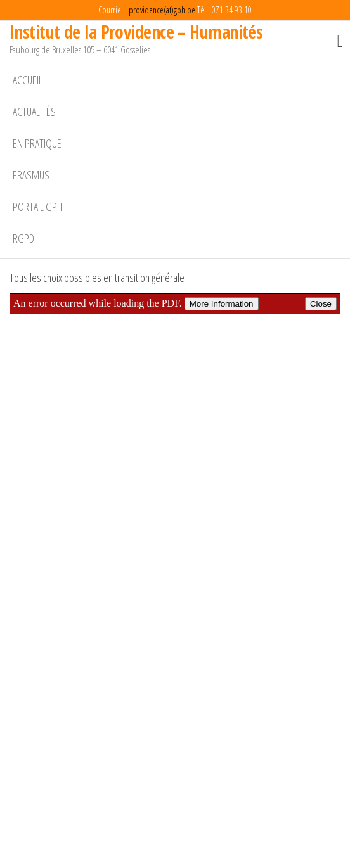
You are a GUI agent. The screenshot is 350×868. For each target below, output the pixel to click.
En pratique (37, 143)
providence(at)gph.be (162, 10)
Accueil (28, 80)
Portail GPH (37, 207)
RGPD (23, 238)
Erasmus (31, 175)
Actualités (34, 112)
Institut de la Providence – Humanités (136, 32)
